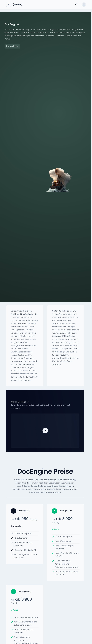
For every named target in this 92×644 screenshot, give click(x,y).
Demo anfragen (12, 46)
